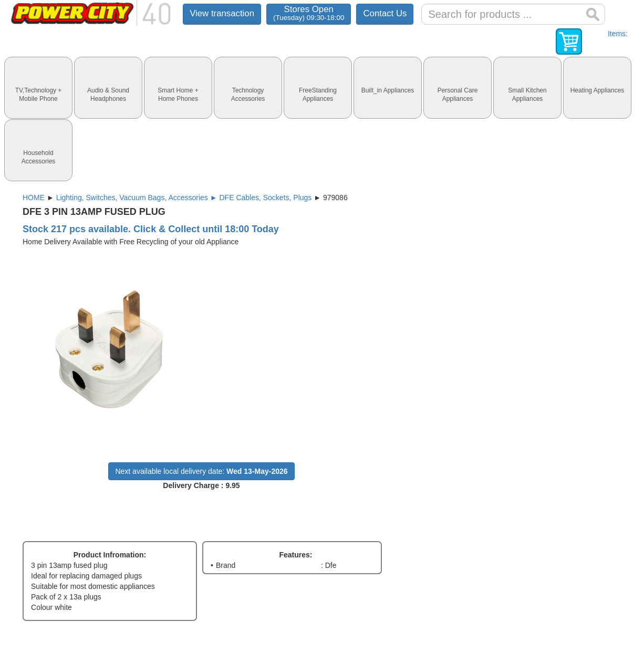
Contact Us (385, 13)
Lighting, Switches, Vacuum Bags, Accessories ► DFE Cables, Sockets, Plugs (184, 198)
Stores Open (309, 13)
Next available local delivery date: (201, 471)
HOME (34, 198)
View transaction (222, 13)
